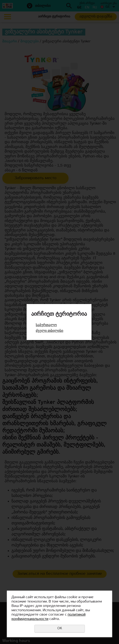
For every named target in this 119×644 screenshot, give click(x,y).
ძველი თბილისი (50, 331)
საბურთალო (46, 325)
